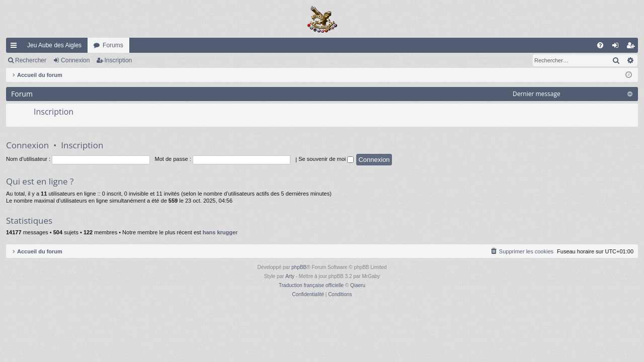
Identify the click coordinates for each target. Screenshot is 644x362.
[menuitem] (600, 45)
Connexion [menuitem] (618, 47)
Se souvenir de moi (326, 159)
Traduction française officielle (311, 285)
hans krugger (220, 232)
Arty (290, 276)
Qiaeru (358, 285)
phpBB (299, 267)
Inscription (118, 60)
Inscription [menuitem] (633, 47)
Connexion (75, 60)
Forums (113, 45)
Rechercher (31, 60)
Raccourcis (16, 47)
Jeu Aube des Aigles (54, 45)
